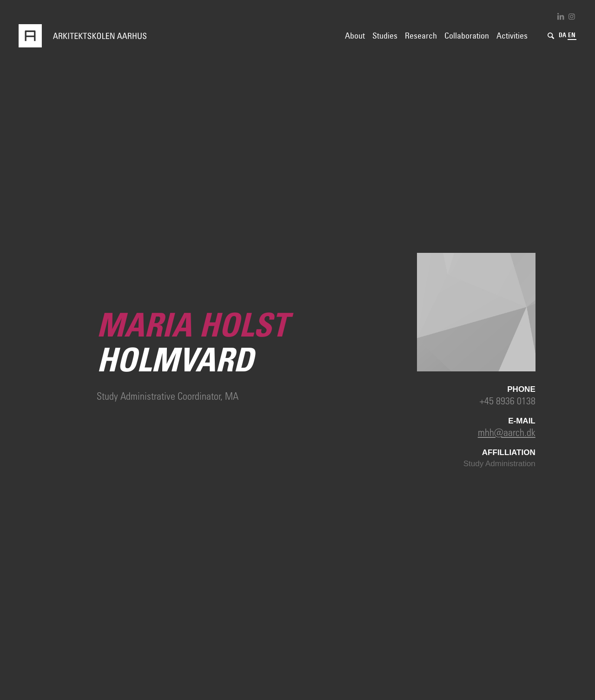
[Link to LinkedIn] (561, 17)
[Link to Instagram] (572, 17)
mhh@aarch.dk (507, 432)
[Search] (551, 36)
